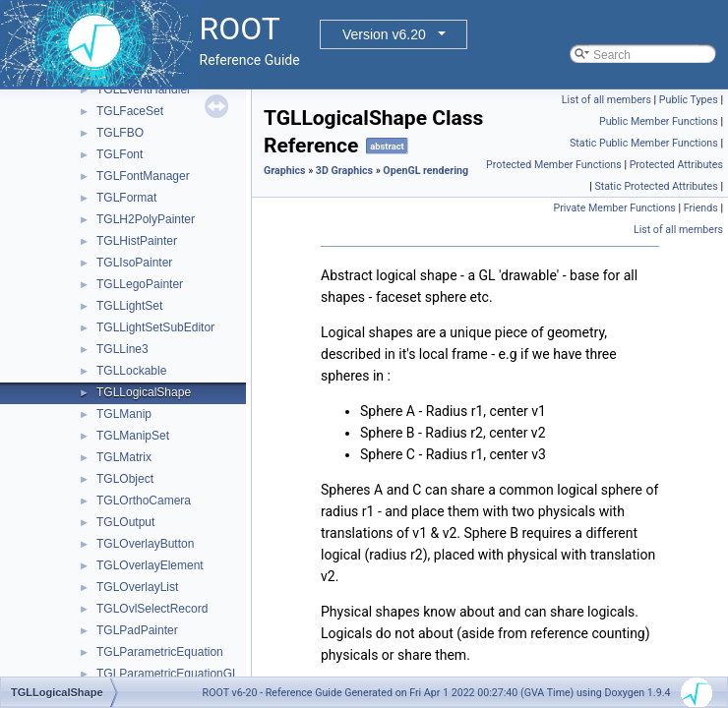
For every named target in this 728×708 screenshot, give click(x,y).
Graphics (285, 171)
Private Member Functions (614, 208)
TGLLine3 (122, 349)
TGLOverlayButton (145, 544)
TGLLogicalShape (144, 392)
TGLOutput (125, 522)
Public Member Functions (659, 121)
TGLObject (125, 479)
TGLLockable (131, 371)
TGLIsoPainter (134, 263)
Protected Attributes (676, 165)
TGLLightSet (129, 306)
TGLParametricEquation (160, 652)
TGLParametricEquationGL (168, 674)
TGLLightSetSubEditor (155, 327)
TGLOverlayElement (150, 565)
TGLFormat (126, 198)
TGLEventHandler (144, 89)
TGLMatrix (124, 457)
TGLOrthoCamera (144, 501)
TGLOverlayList (137, 587)
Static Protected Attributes (656, 186)
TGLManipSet (133, 436)
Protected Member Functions (554, 165)
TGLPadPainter (137, 630)
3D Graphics (344, 171)
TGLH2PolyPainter (146, 219)
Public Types (689, 100)
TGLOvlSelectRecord (152, 609)
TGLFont (120, 154)
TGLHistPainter (137, 241)
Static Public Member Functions (644, 143)
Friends (701, 208)
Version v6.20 (384, 34)
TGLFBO (120, 133)
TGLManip (124, 414)
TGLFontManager (143, 176)
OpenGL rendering (425, 171)
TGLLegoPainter (140, 284)
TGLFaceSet (130, 111)
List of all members (607, 100)
